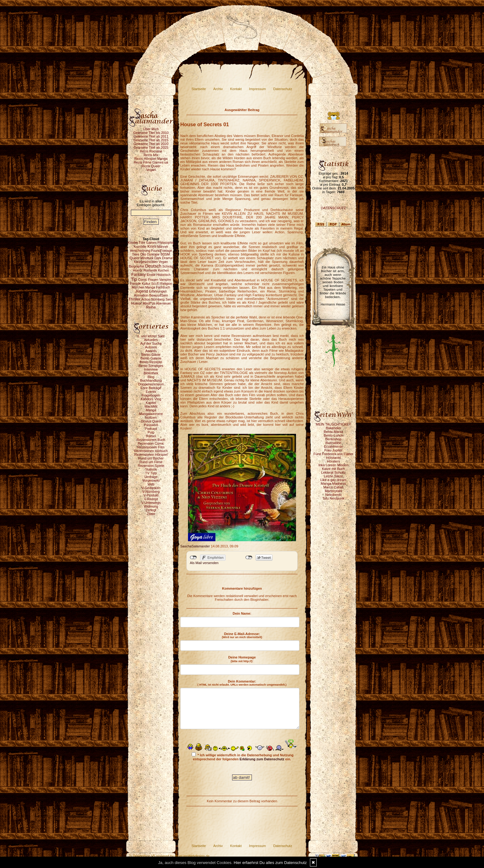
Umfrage (151, 477)
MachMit (151, 406)
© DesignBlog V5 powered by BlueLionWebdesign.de (169, 856)
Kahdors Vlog (151, 399)
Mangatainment (151, 414)
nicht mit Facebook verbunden (193, 558)
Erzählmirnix (334, 446)
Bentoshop (334, 439)
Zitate (151, 514)
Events (151, 392)
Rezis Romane (151, 151)
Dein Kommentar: (242, 683)
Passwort (151, 425)
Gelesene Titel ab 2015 (151, 140)
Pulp (151, 432)
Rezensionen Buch (151, 440)
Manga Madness (333, 484)
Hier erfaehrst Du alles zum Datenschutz (270, 863)
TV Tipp (151, 473)
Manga (151, 410)
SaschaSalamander (195, 546)
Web (151, 484)
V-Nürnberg (151, 492)
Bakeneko (334, 428)
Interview (151, 369)
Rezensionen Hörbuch (151, 451)
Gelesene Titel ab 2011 (151, 136)
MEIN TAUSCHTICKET (333, 424)
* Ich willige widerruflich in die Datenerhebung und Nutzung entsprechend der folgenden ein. (243, 757)
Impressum (257, 89)
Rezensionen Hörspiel (151, 455)
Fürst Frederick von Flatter (334, 454)
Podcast (151, 429)
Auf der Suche (151, 343)
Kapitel (151, 403)
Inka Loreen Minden (333, 465)
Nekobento (333, 495)
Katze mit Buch (333, 469)
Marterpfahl (333, 491)
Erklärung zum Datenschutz (262, 759)
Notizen (151, 417)
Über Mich (151, 129)
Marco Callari (334, 487)
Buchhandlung (151, 380)
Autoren (151, 347)
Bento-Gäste (151, 355)
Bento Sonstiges (151, 366)
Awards (151, 351)
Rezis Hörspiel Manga (151, 159)
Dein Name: (242, 613)
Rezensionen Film (151, 447)
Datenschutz (283, 89)
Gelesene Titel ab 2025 (151, 147)
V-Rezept (151, 499)
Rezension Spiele (151, 466)
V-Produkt (151, 495)
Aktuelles (151, 340)
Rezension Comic (151, 443)
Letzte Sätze (333, 476)
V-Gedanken (151, 488)
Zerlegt (151, 510)
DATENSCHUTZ (333, 208)
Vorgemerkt (151, 480)
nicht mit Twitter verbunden (249, 558)
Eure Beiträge (151, 388)
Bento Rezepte (151, 362)
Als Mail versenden (204, 563)
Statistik (151, 469)
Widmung (151, 506)
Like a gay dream (333, 480)
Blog (151, 377)
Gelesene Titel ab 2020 (151, 144)
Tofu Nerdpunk (333, 498)
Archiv (218, 89)
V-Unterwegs (151, 503)
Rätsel (151, 436)
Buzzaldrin (333, 443)
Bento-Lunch (333, 435)
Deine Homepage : (242, 659)
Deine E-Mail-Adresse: (242, 635)
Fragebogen (151, 395)
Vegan (151, 170)
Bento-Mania (333, 432)
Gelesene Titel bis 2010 (151, 133)
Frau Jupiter (334, 450)
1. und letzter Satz (151, 336)
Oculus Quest (151, 421)
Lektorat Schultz (334, 472)
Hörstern (333, 461)
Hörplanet (333, 458)
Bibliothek (151, 373)
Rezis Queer (151, 166)
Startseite (199, 89)
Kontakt (236, 89)
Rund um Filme (151, 462)
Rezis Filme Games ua (151, 162)
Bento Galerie (151, 358)
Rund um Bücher (151, 458)
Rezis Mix (151, 155)
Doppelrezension (151, 384)
